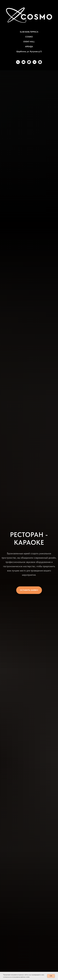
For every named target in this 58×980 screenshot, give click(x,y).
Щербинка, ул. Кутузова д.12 (29, 51)
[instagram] (40, 62)
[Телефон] (18, 62)
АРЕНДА (29, 47)
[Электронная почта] (23, 62)
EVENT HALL (29, 42)
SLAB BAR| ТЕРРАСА (29, 32)
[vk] (35, 62)
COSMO (29, 37)
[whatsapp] (29, 62)
